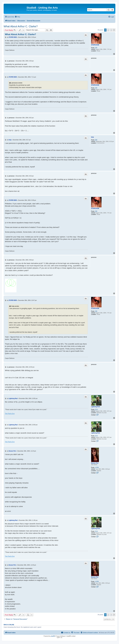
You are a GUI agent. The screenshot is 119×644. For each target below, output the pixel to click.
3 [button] (111, 30)
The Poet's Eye (10, 414)
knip (92, 137)
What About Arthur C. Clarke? (21, 26)
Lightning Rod (96, 407)
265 (96, 48)
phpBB (53, 636)
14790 (97, 468)
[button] (114, 30)
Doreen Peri (95, 463)
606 (96, 140)
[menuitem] (17, 17)
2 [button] (108, 30)
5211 (96, 410)
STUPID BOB (95, 45)
